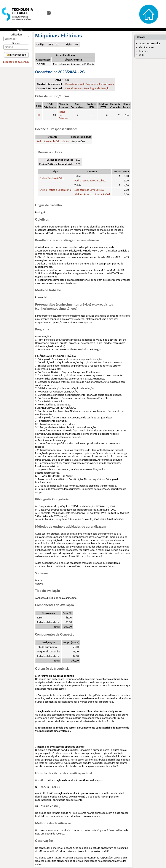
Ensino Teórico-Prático (52, 178)
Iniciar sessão (16, 55)
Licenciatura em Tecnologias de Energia (87, 88)
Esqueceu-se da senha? (16, 62)
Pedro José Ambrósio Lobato (53, 141)
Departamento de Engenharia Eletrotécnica (90, 84)
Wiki (141, 55)
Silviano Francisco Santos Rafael (92, 194)
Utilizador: (16, 34)
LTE (39, 115)
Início (20, 30)
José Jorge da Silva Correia (89, 190)
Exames (143, 51)
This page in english (49, 13)
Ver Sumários (146, 47)
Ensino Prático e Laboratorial (56, 190)
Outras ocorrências (150, 43)
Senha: (16, 43)
